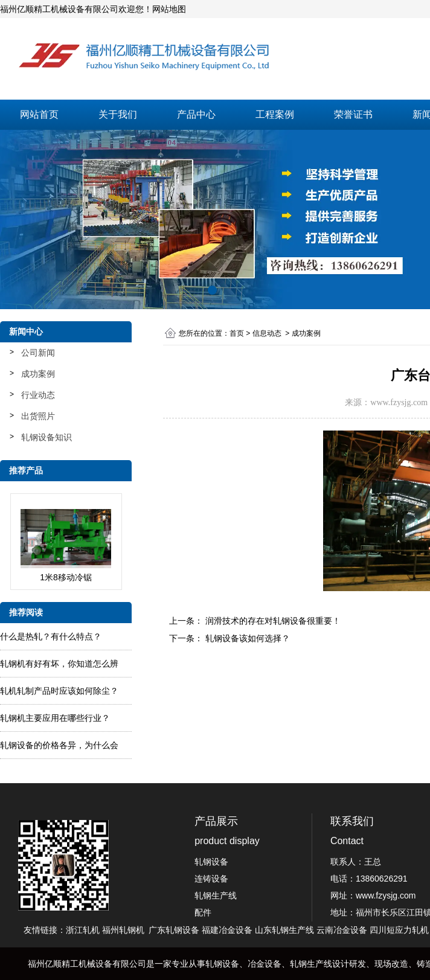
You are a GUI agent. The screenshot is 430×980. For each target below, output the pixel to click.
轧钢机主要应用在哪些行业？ (55, 718)
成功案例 (38, 374)
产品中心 (196, 114)
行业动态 (38, 395)
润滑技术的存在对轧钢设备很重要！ (272, 621)
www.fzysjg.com (399, 402)
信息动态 (267, 333)
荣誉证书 (353, 114)
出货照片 (38, 416)
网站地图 (169, 9)
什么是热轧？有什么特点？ (51, 636)
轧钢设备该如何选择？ (246, 638)
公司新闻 (38, 353)
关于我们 (118, 114)
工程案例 (275, 114)
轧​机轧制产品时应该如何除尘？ (59, 691)
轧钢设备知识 (47, 437)
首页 (237, 333)
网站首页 (39, 114)
